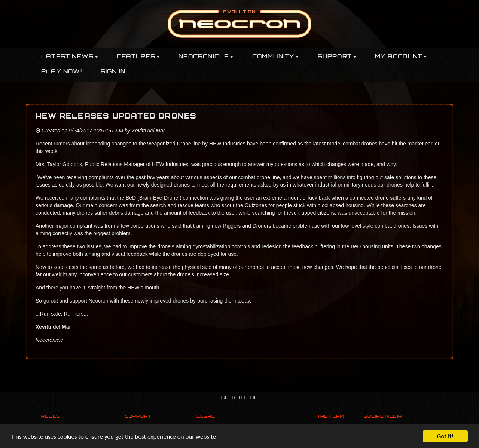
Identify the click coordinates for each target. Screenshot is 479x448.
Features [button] (138, 57)
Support (138, 417)
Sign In (113, 72)
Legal (206, 417)
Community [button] (276, 57)
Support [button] (337, 57)
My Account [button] (401, 57)
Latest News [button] (70, 57)
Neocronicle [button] (206, 57)
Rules (51, 417)
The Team (331, 417)
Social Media (383, 417)
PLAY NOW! (62, 72)
